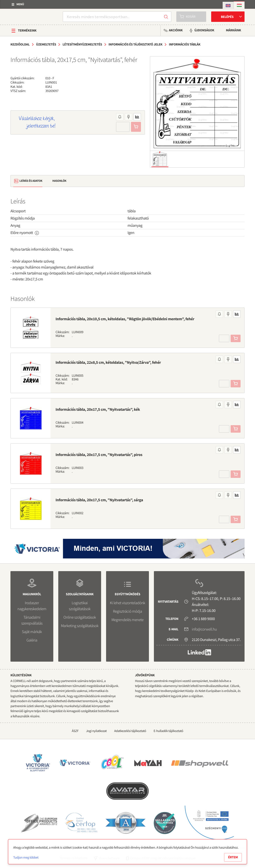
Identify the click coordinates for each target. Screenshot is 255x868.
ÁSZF (75, 731)
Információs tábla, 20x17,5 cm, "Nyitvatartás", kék (98, 410)
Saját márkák (32, 632)
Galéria (32, 640)
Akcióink (176, 30)
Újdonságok (204, 30)
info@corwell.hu (204, 629)
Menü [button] (20, 4)
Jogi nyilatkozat (96, 731)
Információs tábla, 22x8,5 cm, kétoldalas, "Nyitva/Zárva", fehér (108, 363)
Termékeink (27, 30)
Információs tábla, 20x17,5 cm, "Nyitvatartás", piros (99, 455)
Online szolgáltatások (80, 617)
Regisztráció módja (127, 611)
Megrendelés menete (128, 620)
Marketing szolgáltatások (80, 626)
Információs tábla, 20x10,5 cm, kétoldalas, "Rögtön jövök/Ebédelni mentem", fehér (125, 319)
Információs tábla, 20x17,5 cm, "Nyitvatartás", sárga (99, 500)
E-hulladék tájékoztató (168, 731)
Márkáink (233, 30)
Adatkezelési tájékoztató (130, 731)
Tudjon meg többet (26, 857)
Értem (233, 857)
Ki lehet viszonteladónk (127, 603)
